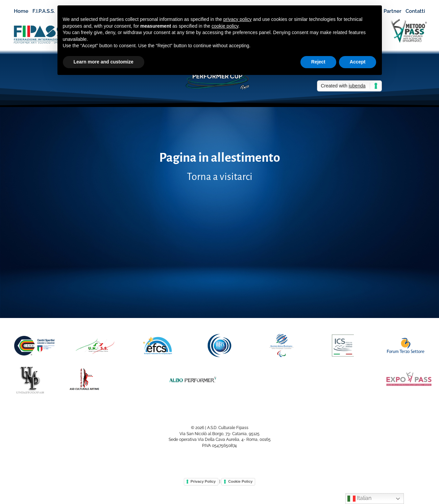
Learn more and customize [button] (104, 62)
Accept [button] (358, 62)
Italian (359, 499)
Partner (393, 11)
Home (21, 11)
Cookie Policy (240, 481)
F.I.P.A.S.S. (47, 11)
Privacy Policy (203, 481)
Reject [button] (318, 62)
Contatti (415, 11)
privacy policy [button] (238, 19)
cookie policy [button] (225, 26)
